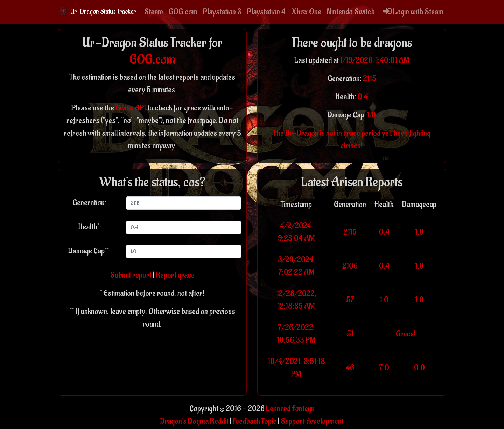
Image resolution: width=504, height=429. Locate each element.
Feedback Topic (255, 421)
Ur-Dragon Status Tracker (97, 12)
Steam (154, 12)
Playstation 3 (222, 12)
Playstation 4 (266, 12)
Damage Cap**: (89, 251)
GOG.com (183, 12)
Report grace (175, 275)
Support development (312, 421)
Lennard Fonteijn (290, 409)
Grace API (131, 108)
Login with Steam (413, 12)
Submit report (131, 275)
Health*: (90, 227)
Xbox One (306, 12)
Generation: (89, 203)
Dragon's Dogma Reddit (194, 421)
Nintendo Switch (351, 12)
